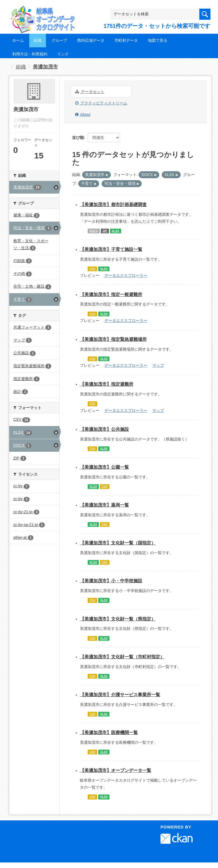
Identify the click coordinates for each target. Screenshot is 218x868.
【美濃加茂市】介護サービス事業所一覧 (120, 695)
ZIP (105, 231)
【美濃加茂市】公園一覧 (104, 467)
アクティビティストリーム (101, 103)
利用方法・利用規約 (30, 54)
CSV (92, 269)
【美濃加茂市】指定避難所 (107, 384)
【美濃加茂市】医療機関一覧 (109, 733)
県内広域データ (91, 40)
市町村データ (126, 40)
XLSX (115, 231)
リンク (63, 54)
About (83, 114)
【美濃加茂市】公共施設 (104, 429)
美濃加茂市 (45, 67)
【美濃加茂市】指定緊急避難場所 (113, 339)
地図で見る (158, 40)
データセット (90, 92)
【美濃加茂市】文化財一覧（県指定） (118, 619)
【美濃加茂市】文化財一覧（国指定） (118, 543)
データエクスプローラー (126, 275)
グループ (59, 40)
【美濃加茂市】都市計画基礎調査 (113, 205)
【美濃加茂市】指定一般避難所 (111, 294)
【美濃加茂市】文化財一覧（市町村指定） (122, 657)
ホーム (18, 40)
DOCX (94, 231)
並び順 (78, 138)
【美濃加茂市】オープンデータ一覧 (116, 770)
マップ (158, 365)
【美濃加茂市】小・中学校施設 (111, 581)
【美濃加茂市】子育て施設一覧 (111, 249)
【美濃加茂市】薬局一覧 (104, 505)
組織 (38, 40)
